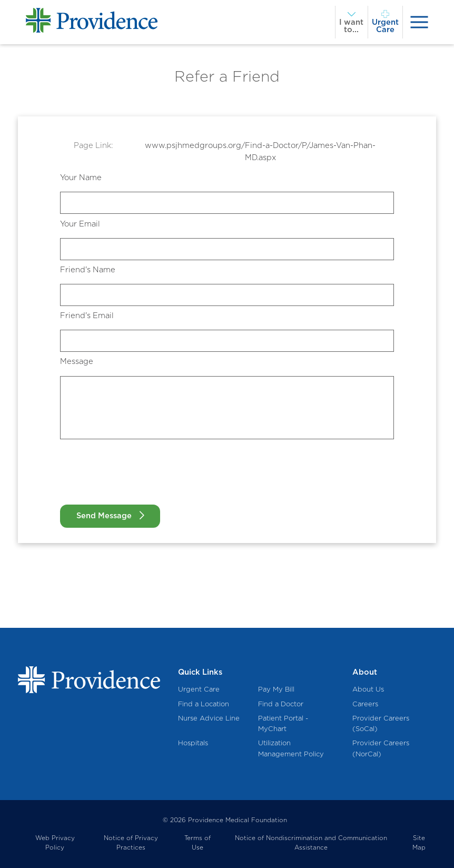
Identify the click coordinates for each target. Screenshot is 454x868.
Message (77, 361)
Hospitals (193, 743)
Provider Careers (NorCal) (381, 748)
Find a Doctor (281, 704)
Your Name (81, 177)
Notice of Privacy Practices (131, 843)
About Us (368, 689)
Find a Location (204, 704)
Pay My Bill (276, 689)
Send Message (104, 516)
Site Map (419, 843)
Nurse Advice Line (209, 718)
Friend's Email (87, 315)
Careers (365, 704)
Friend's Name (88, 270)
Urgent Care (199, 689)
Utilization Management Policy (291, 748)
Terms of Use (198, 843)
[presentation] (420, 22)
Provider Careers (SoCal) (381, 724)
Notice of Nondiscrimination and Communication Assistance (311, 843)
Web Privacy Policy (55, 843)
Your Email (80, 224)
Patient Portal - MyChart (283, 724)
